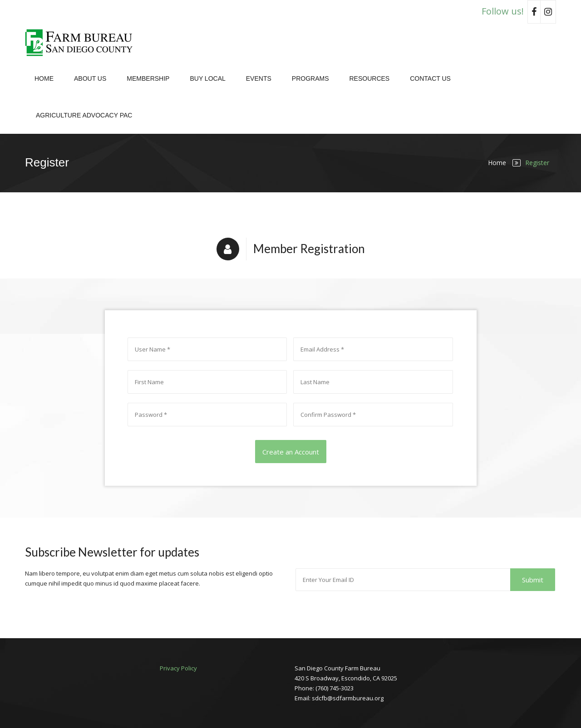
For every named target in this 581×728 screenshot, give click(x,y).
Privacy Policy (178, 668)
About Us (90, 78)
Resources (369, 78)
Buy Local (207, 78)
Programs (310, 78)
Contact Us (430, 78)
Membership (148, 78)
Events (259, 78)
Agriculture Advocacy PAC (84, 115)
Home (44, 78)
